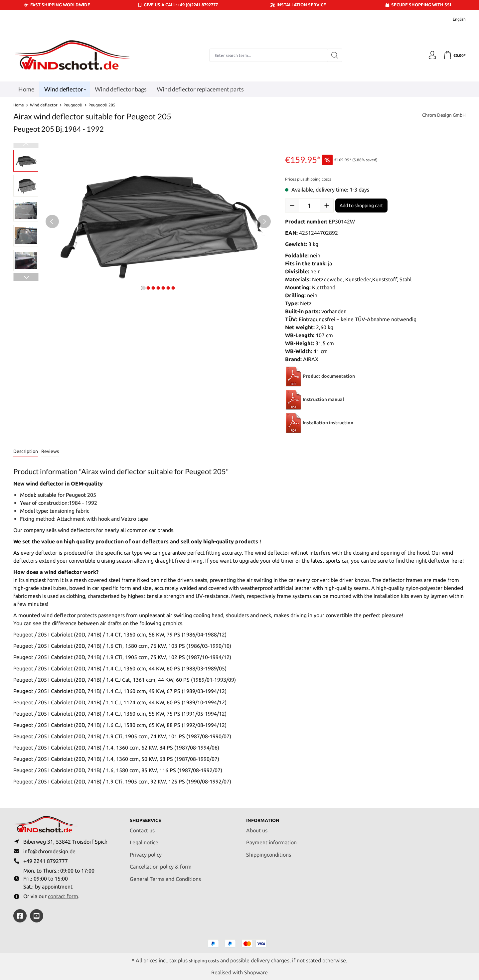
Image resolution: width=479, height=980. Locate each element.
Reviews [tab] (50, 451)
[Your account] (430, 55)
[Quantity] (309, 206)
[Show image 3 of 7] (153, 288)
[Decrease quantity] (292, 206)
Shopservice (148, 817)
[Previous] (52, 221)
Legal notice (144, 839)
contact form (63, 896)
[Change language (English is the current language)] (455, 19)
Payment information (271, 839)
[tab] (26, 452)
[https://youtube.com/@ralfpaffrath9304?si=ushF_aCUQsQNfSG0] (37, 916)
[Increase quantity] (327, 206)
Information (265, 817)
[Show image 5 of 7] (163, 288)
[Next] (264, 221)
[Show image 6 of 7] (168, 288)
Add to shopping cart (361, 206)
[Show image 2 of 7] (148, 288)
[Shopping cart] (454, 55)
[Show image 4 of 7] (158, 288)
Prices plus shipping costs (308, 179)
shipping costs (204, 960)
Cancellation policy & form (161, 863)
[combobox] (267, 55)
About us (257, 827)
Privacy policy (146, 851)
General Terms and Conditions (165, 875)
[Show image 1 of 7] (143, 288)
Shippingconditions (269, 851)
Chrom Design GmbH (441, 116)
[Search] (333, 55)
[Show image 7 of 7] (173, 288)
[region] (143, 221)
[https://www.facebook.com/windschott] (20, 916)
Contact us (142, 827)
